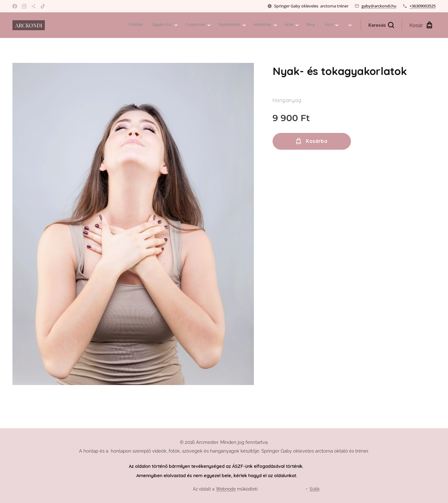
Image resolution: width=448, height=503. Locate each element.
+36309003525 (422, 6)
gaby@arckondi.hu (379, 6)
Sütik (315, 489)
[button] (381, 25)
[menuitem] (233, 25)
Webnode (226, 489)
